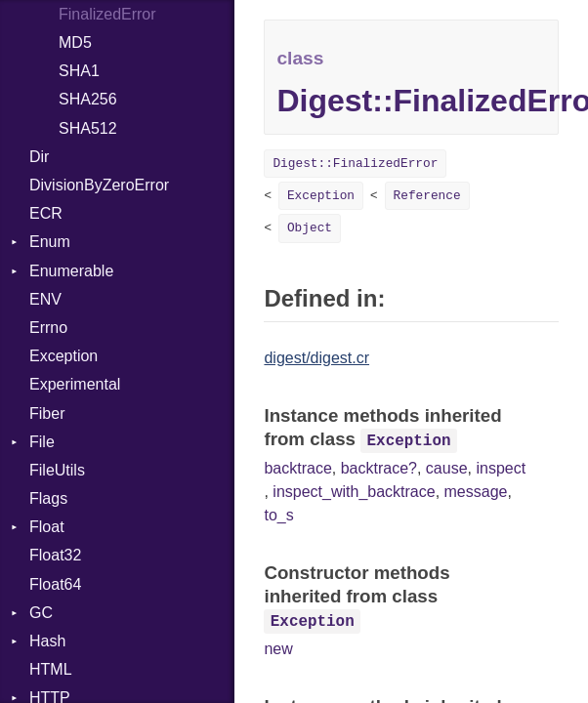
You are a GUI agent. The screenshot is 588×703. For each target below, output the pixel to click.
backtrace (297, 468)
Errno (48, 328)
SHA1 (79, 71)
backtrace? (379, 468)
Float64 (55, 584)
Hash (47, 641)
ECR (46, 213)
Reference (427, 196)
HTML (51, 669)
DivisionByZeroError (99, 185)
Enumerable (71, 271)
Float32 (55, 555)
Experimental (75, 384)
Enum (50, 242)
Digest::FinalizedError (355, 164)
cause (447, 468)
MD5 (75, 42)
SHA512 (88, 128)
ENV (45, 299)
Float (47, 527)
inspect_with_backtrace (354, 492)
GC (41, 613)
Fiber (47, 414)
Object (310, 228)
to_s (278, 515)
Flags (48, 498)
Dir (39, 157)
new (278, 649)
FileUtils (57, 470)
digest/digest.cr (316, 358)
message (476, 492)
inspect (501, 468)
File (42, 442)
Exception (63, 356)
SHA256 (88, 99)
